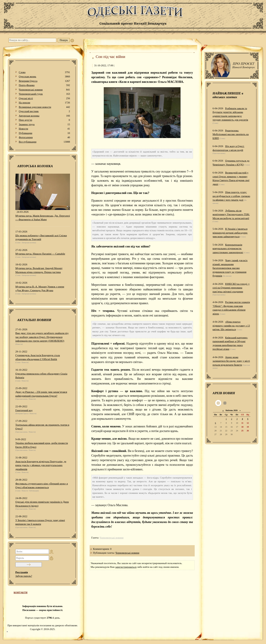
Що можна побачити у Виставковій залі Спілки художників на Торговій (41, 237)
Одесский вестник (44, 111)
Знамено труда (44, 124)
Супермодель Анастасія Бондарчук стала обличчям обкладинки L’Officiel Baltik (38, 357)
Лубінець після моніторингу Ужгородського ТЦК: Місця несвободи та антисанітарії (231, 214)
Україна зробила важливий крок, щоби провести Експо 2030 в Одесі (42, 445)
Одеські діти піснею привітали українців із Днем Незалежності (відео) (42, 504)
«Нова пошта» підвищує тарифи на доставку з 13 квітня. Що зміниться (231, 326)
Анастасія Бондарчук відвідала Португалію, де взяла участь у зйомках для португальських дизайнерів (41, 465)
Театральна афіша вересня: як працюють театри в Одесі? (42, 427)
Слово (44, 72)
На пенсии (44, 103)
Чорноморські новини (44, 90)
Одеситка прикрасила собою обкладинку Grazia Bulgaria (41, 376)
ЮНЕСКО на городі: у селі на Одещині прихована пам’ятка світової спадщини (231, 288)
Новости (44, 129)
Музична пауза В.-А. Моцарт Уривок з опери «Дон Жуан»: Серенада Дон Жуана (40, 289)
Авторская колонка (44, 116)
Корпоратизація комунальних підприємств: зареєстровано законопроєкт (228, 249)
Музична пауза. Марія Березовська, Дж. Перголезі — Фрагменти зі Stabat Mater (43, 218)
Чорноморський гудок (44, 94)
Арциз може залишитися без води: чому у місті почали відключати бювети (231, 361)
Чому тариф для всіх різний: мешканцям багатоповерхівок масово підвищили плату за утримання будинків (230, 268)
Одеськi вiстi (44, 98)
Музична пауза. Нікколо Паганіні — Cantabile (40, 254)
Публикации (44, 133)
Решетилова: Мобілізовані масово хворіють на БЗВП (231, 134)
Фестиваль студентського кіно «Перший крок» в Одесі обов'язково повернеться (42, 486)
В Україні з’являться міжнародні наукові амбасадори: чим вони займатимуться (230, 233)
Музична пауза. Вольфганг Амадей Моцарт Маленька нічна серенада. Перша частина (39, 270)
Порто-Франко (44, 85)
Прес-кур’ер (44, 120)
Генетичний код (24, 410)
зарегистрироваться (126, 567)
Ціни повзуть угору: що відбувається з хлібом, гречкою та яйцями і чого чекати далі (231, 196)
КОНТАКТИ (21, 593)
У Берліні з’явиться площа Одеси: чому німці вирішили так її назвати (40, 522)
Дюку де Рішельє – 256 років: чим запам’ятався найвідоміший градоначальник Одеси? (41, 394)
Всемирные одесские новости (44, 107)
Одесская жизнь (44, 77)
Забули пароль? (24, 576)
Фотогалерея (44, 137)
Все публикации (44, 142)
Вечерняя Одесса (44, 81)
